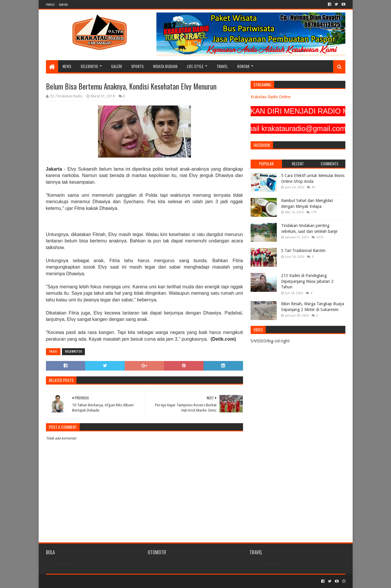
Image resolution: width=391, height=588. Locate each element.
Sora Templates (78, 581)
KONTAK (63, 5)
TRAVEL (222, 66)
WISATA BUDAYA (165, 66)
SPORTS (137, 66)
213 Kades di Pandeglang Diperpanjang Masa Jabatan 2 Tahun (307, 281)
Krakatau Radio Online (271, 97)
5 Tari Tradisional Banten (303, 251)
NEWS (67, 66)
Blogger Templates (112, 581)
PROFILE (50, 5)
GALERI (116, 66)
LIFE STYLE (195, 66)
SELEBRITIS (89, 66)
